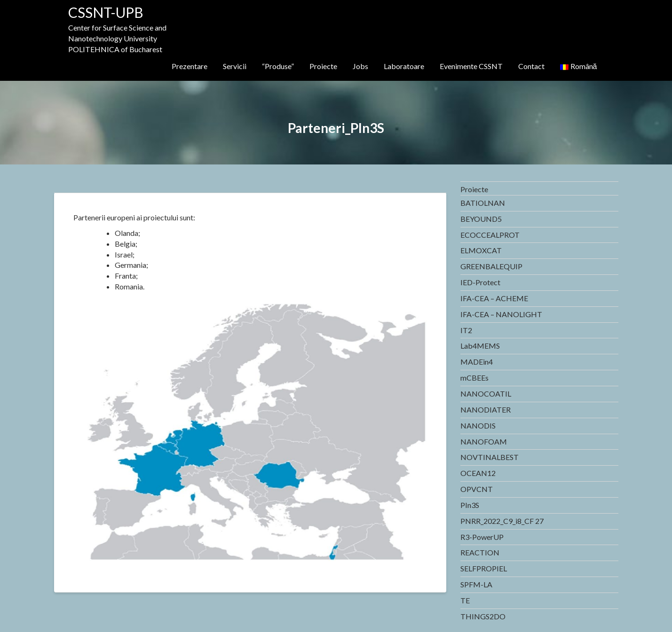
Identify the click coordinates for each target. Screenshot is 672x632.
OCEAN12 (478, 473)
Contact (531, 66)
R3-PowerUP (482, 537)
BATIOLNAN (483, 203)
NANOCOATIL (486, 394)
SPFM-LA (476, 584)
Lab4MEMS (480, 346)
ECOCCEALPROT (490, 235)
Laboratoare (404, 66)
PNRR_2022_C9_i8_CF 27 (502, 521)
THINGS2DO (483, 616)
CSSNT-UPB (106, 12)
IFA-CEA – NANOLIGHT (501, 314)
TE (465, 600)
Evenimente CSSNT (471, 66)
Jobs (360, 66)
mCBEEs (474, 378)
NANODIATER (486, 410)
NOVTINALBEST (490, 457)
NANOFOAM (484, 441)
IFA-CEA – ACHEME (494, 298)
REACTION (480, 552)
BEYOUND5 (481, 219)
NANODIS (478, 425)
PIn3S (470, 505)
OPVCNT (477, 489)
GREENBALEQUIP (491, 266)
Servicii (235, 66)
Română (579, 66)
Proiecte (323, 66)
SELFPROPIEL (484, 568)
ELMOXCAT (481, 250)
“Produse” (278, 66)
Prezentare (190, 66)
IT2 (466, 330)
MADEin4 (477, 362)
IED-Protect (480, 282)
